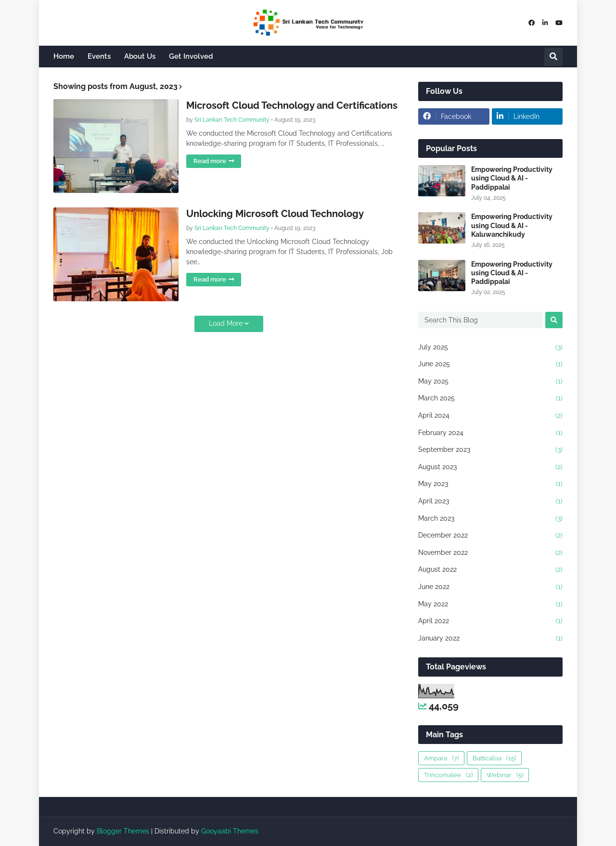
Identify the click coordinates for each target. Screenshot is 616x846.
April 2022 (490, 621)
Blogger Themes (123, 831)
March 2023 (490, 519)
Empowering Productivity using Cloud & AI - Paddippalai (512, 178)
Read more (210, 161)
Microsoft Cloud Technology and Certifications (292, 105)
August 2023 (490, 467)
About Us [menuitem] (140, 56)
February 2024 (490, 433)
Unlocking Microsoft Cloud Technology (275, 214)
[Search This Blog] (481, 320)
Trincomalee (448, 775)
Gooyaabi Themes (230, 831)
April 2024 (490, 416)
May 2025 (490, 382)
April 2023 (490, 501)
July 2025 (490, 347)
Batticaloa (494, 758)
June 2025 (490, 364)
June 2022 (490, 587)
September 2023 (490, 450)
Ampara (441, 758)
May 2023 (490, 484)
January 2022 (490, 639)
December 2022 (490, 536)
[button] (553, 57)
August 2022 (490, 570)
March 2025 (490, 398)
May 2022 (490, 604)
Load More (226, 323)
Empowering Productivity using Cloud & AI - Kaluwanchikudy (512, 225)
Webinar (505, 775)
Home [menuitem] (64, 56)
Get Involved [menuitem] (191, 56)
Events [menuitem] (99, 56)
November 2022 (490, 553)
